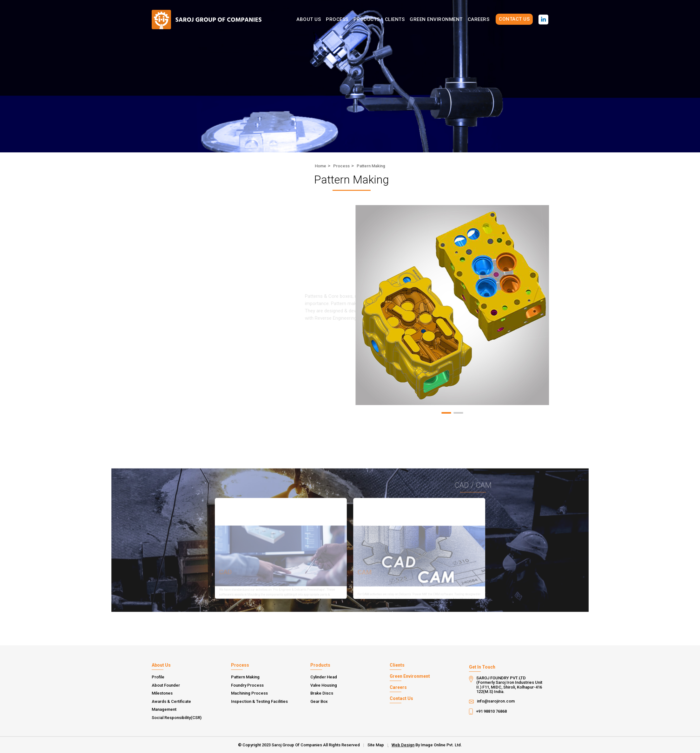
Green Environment (436, 19)
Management (164, 710)
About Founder (166, 685)
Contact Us (514, 19)
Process (337, 19)
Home (320, 167)
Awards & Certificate (171, 702)
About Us (309, 19)
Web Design (403, 745)
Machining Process (249, 693)
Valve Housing (324, 685)
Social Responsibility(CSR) (177, 718)
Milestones (162, 693)
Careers (479, 19)
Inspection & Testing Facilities (259, 702)
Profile (158, 677)
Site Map (376, 745)
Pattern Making (245, 677)
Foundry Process (247, 685)
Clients (395, 19)
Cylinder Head (324, 677)
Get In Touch (482, 667)
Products (367, 19)
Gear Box (319, 702)
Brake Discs (322, 693)
